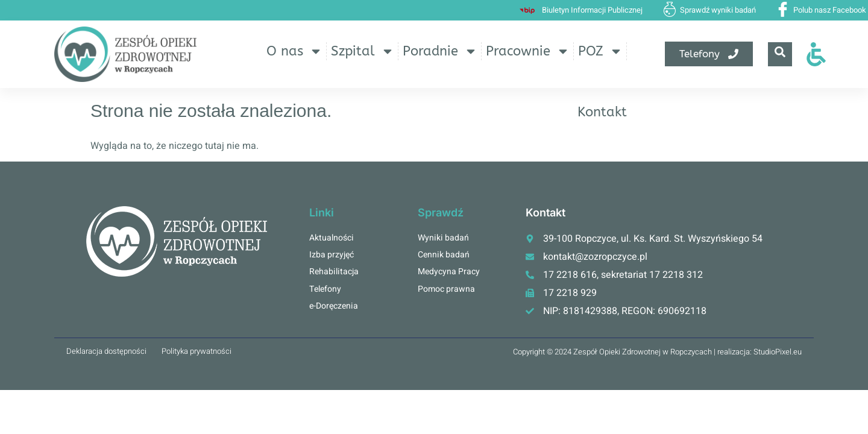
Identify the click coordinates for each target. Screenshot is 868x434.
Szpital (363, 51)
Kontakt (602, 112)
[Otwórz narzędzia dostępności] (816, 54)
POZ (600, 51)
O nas (294, 51)
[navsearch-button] (780, 54)
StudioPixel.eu (778, 352)
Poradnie (440, 51)
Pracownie (528, 51)
